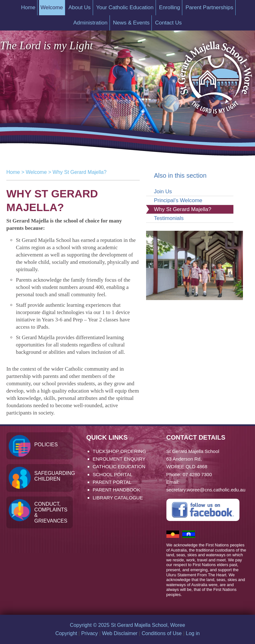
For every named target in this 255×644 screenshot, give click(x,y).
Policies (46, 445)
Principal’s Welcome (178, 200)
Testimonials (169, 218)
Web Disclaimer (120, 633)
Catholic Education (119, 466)
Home (13, 172)
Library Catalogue (118, 498)
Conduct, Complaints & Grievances (51, 512)
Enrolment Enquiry (119, 459)
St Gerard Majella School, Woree (214, 74)
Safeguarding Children (54, 476)
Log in (193, 633)
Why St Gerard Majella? (183, 209)
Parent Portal (112, 482)
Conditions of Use (162, 633)
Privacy (90, 633)
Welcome (36, 172)
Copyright (66, 633)
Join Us (163, 192)
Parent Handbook (116, 490)
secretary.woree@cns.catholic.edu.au (206, 490)
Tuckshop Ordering (119, 451)
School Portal (113, 474)
